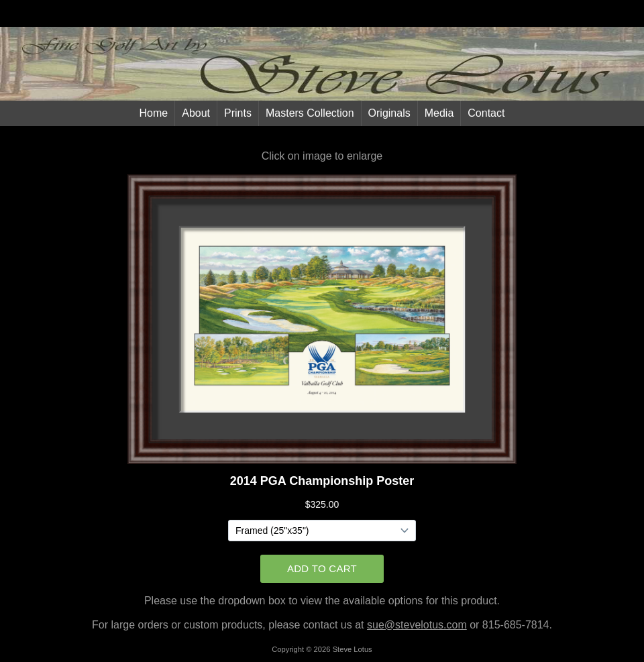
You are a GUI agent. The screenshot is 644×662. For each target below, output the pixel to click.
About (196, 113)
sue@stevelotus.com (417, 625)
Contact (486, 113)
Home (154, 113)
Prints (238, 113)
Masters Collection (310, 113)
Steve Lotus (353, 649)
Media (439, 113)
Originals (389, 113)
